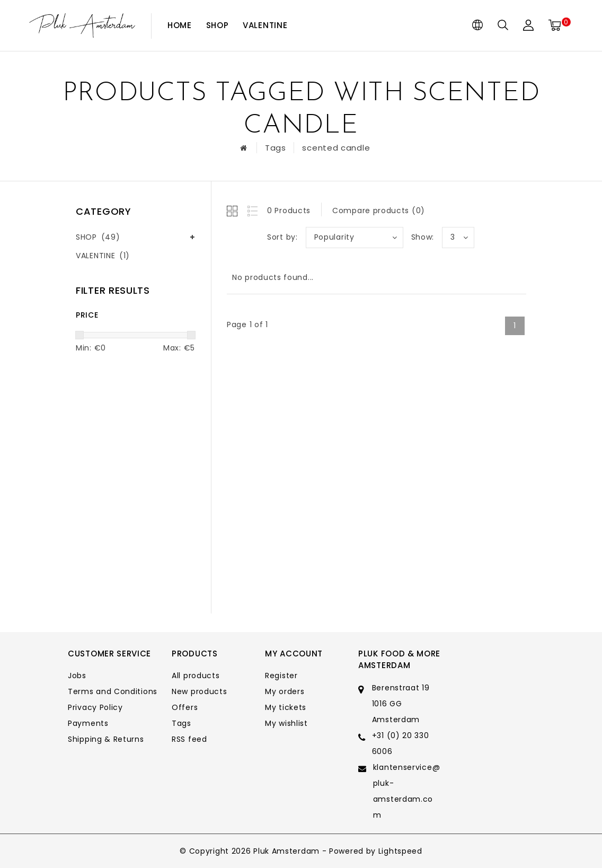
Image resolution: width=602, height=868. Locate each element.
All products (196, 676)
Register (281, 676)
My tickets (286, 707)
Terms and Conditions (113, 691)
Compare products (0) (379, 211)
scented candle (336, 148)
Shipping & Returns (106, 739)
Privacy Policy (95, 707)
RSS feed (189, 739)
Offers (185, 707)
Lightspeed (400, 851)
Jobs (77, 676)
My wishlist (286, 723)
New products (199, 691)
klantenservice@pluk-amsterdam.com (407, 791)
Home (180, 25)
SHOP (218, 25)
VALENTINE (265, 25)
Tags (276, 148)
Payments (88, 723)
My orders (285, 691)
